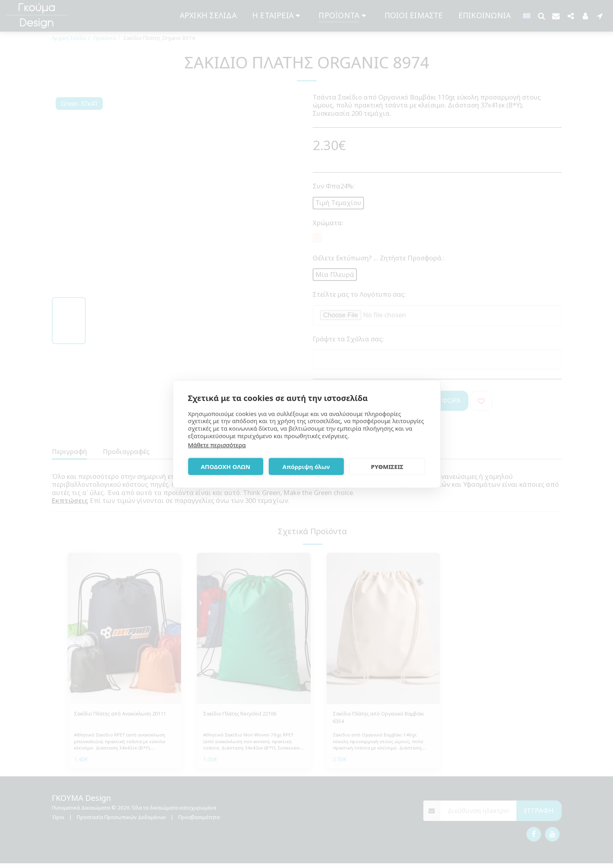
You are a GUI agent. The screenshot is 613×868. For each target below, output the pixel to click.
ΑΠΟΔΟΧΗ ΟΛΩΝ (225, 467)
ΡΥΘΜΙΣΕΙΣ (387, 467)
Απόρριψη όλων (306, 467)
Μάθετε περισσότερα (217, 445)
